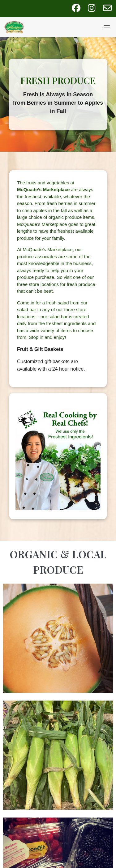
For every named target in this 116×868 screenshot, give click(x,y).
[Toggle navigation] (107, 27)
